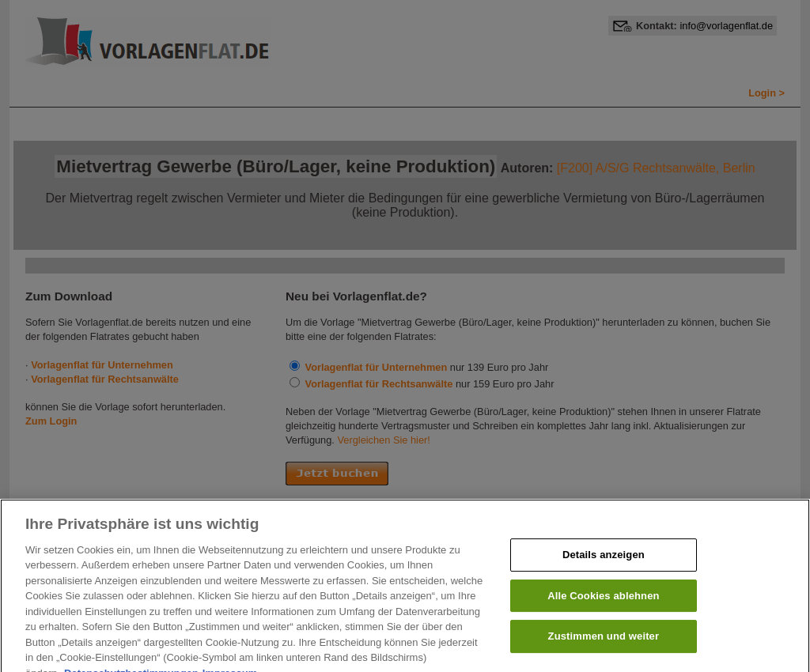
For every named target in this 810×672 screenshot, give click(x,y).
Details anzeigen (604, 561)
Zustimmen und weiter (604, 642)
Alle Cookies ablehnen (603, 602)
